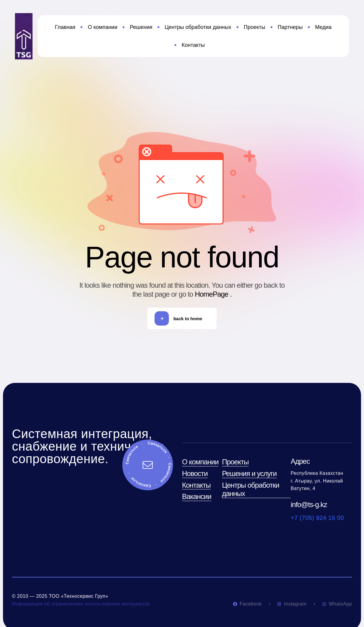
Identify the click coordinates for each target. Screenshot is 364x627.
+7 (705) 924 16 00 (317, 518)
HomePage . (213, 294)
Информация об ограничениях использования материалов (81, 604)
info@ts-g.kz (309, 504)
